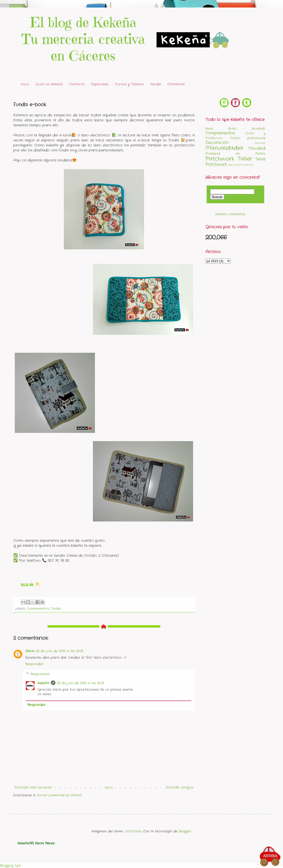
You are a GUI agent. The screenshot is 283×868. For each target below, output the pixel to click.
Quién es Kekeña (49, 84)
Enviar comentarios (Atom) (59, 795)
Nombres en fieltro (235, 154)
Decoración (217, 143)
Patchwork (220, 159)
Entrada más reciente (33, 788)
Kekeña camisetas (230, 214)
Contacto (77, 84)
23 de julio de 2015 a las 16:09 (80, 683)
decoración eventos (241, 165)
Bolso (232, 129)
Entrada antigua (180, 788)
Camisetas (176, 84)
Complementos (38, 609)
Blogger (185, 831)
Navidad (257, 148)
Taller (245, 159)
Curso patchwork (248, 138)
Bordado (259, 129)
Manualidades (224, 148)
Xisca (30, 651)
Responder (34, 664)
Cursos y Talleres (129, 84)
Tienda (156, 84)
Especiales (100, 84)
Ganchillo (260, 143)
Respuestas (40, 674)
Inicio (25, 84)
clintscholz (133, 831)
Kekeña (43, 683)
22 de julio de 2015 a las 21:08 (59, 651)
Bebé (209, 129)
